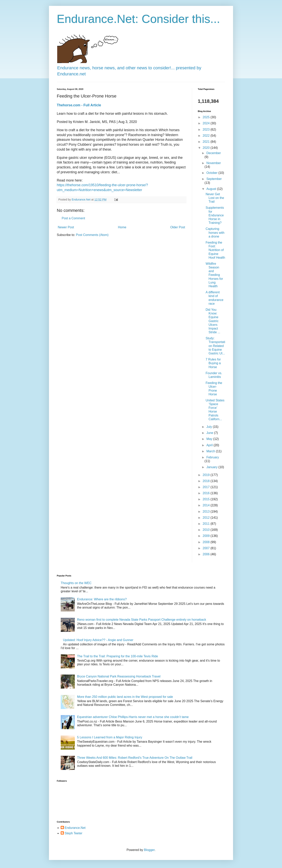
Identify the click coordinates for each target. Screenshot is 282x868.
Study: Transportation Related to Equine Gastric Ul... (215, 346)
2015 (207, 499)
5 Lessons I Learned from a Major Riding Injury (110, 737)
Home (122, 227)
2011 (207, 524)
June (210, 433)
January (212, 467)
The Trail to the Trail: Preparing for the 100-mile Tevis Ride (117, 656)
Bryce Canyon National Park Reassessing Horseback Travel (119, 676)
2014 (207, 505)
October (212, 173)
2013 (207, 512)
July (210, 427)
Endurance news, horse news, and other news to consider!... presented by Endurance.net (129, 68)
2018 (207, 481)
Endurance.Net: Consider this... (138, 19)
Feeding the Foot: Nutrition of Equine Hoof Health (215, 250)
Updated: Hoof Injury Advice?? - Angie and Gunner (98, 640)
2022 (207, 136)
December (214, 153)
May (210, 439)
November (214, 163)
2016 (207, 493)
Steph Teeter (73, 833)
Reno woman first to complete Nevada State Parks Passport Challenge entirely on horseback (141, 620)
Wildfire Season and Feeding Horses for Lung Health (214, 275)
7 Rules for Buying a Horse (213, 363)
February (213, 457)
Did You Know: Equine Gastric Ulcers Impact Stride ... (213, 321)
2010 (207, 530)
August (212, 189)
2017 (207, 487)
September (214, 179)
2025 (207, 117)
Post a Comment (73, 218)
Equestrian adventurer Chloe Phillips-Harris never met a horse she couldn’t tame (133, 717)
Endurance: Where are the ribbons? (102, 599)
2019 (207, 475)
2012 (207, 518)
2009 (207, 536)
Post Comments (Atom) (92, 235)
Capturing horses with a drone (215, 233)
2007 (207, 548)
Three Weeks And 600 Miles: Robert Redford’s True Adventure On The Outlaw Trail (135, 758)
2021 (207, 142)
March (211, 451)
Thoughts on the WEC (76, 583)
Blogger (149, 850)
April (210, 445)
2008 (207, 542)
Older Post (178, 227)
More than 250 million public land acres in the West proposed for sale (125, 697)
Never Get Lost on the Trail (215, 198)
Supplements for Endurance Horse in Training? (215, 215)
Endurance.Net (75, 828)
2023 (207, 130)
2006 (207, 554)
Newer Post (66, 227)
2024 (207, 123)
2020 (207, 148)
